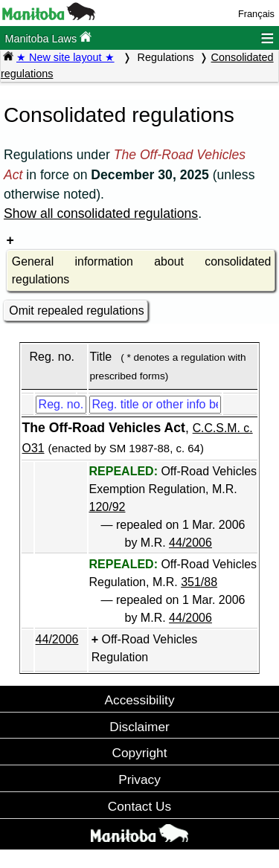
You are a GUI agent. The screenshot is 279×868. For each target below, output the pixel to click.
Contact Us (139, 806)
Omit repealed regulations (76, 311)
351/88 (199, 582)
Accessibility (139, 700)
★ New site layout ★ (65, 57)
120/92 (108, 507)
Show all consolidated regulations (101, 213)
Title (101, 357)
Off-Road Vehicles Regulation (144, 648)
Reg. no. (51, 357)
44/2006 (190, 543)
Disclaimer (139, 727)
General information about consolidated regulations (141, 270)
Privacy (139, 779)
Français (256, 14)
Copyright (140, 753)
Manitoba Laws (48, 38)
